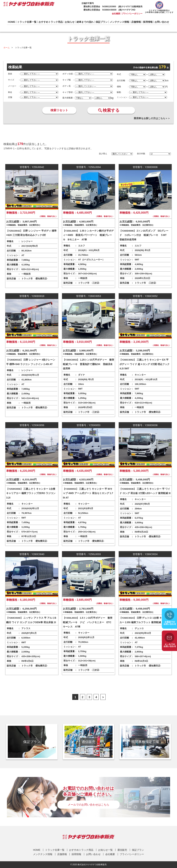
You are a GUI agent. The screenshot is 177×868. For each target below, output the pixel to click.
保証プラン (102, 22)
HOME (12, 22)
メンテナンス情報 (119, 22)
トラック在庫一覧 (27, 22)
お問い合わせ (162, 22)
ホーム (7, 48)
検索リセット (59, 110)
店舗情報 (136, 22)
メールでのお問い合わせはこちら (88, 805)
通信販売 (122, 850)
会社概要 (116, 14)
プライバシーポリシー (132, 14)
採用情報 (148, 22)
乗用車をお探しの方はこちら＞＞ (152, 118)
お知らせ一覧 (105, 850)
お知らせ (70, 22)
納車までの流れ (85, 22)
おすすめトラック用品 (51, 22)
